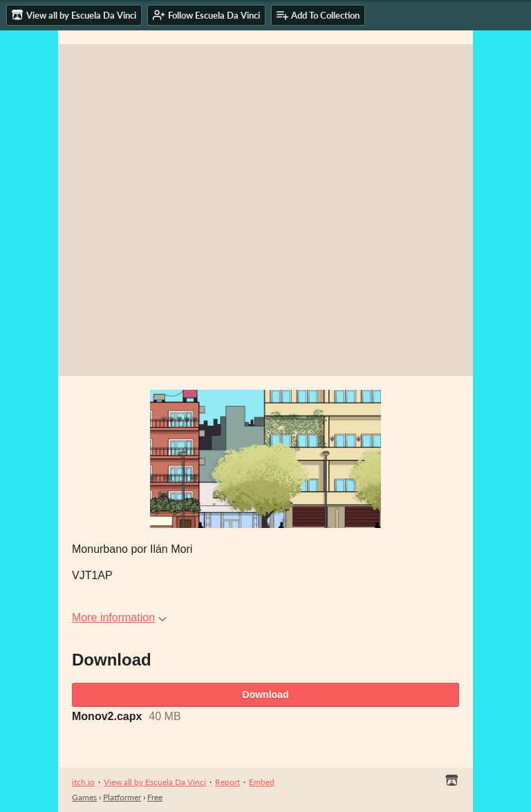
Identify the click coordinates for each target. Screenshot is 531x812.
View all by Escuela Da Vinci (155, 782)
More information (119, 617)
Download (266, 695)
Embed (262, 782)
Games (84, 797)
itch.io (83, 782)
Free (155, 797)
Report (227, 782)
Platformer (122, 797)
